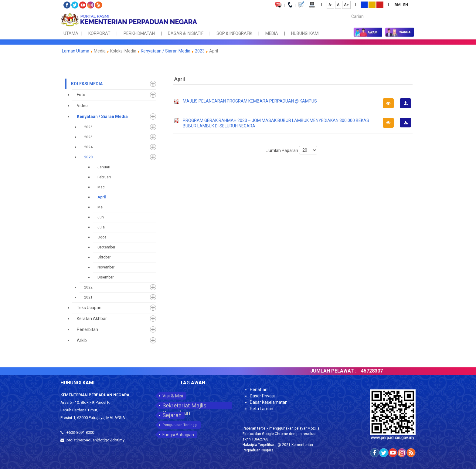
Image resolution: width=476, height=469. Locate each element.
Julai (102, 227)
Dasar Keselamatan (269, 402)
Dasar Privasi (262, 396)
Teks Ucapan (89, 308)
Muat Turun (407, 108)
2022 (88, 287)
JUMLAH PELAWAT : (348, 371)
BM (398, 5)
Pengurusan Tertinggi (180, 425)
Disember (105, 277)
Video (82, 106)
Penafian (259, 390)
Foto (81, 95)
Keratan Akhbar (92, 319)
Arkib (82, 340)
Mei (100, 207)
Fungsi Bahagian (178, 435)
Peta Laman (262, 409)
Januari (104, 167)
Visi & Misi (173, 396)
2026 (88, 127)
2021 (88, 297)
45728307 (387, 371)
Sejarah (172, 415)
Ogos (102, 237)
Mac (101, 187)
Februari (104, 177)
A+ (346, 5)
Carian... (348, 11)
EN (406, 5)
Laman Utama (76, 51)
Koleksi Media (87, 84)
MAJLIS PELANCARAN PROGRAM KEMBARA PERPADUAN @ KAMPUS (250, 101)
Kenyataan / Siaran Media (166, 51)
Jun (101, 217)
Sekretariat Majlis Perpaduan (184, 406)
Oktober (104, 257)
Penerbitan (87, 329)
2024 (88, 147)
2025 (88, 137)
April (102, 197)
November (106, 267)
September (106, 247)
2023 (200, 51)
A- (330, 5)
